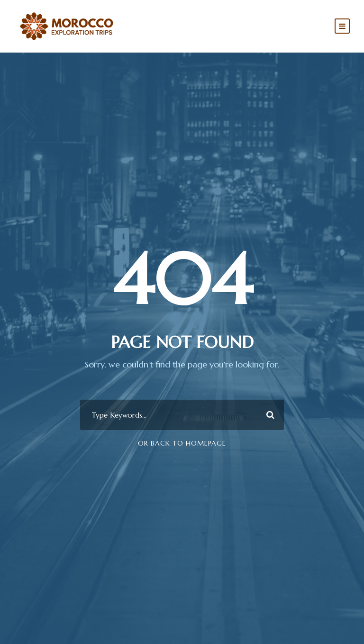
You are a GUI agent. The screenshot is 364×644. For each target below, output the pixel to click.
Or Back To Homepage (182, 443)
